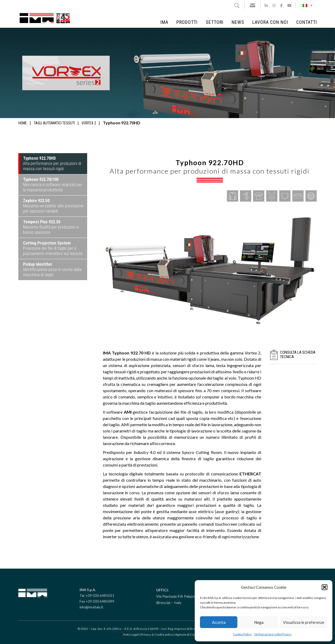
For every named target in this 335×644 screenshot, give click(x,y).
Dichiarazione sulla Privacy (273, 634)
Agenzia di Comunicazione (194, 634)
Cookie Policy (242, 634)
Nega (259, 622)
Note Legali (131, 634)
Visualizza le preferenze (304, 622)
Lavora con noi (270, 22)
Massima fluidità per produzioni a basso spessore (51, 227)
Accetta (219, 622)
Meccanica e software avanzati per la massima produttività (53, 185)
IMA (164, 22)
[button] (325, 587)
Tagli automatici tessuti (54, 123)
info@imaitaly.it (91, 607)
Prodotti (187, 22)
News (238, 22)
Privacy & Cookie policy (157, 634)
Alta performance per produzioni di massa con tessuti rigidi (52, 163)
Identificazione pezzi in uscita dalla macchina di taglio (52, 270)
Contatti (307, 22)
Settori (215, 22)
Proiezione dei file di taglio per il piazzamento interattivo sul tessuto (53, 248)
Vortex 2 (89, 123)
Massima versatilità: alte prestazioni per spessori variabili (53, 206)
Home (23, 123)
